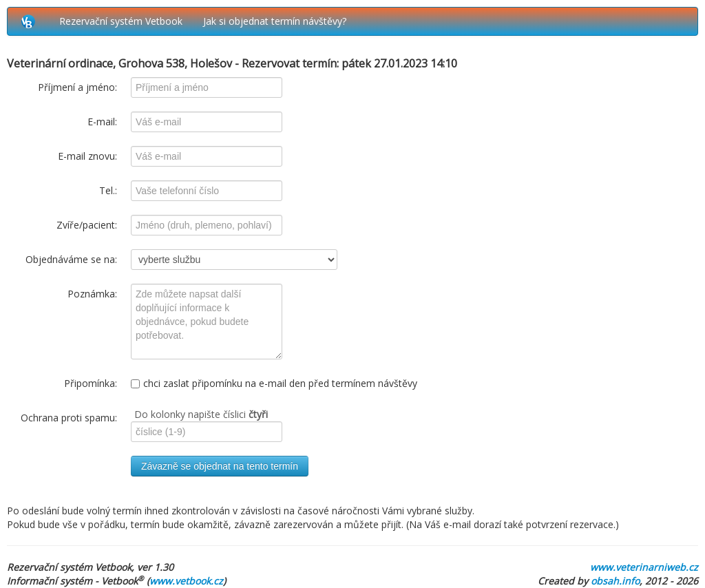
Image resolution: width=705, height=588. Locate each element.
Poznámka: (92, 294)
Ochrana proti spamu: (69, 418)
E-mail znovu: (87, 156)
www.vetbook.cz (186, 581)
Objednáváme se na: (71, 259)
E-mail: (102, 122)
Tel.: (108, 190)
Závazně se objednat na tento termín (220, 466)
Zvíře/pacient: (87, 225)
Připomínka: (91, 383)
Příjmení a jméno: (77, 87)
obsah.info (615, 581)
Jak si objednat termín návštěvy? (275, 21)
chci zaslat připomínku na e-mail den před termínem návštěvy (274, 383)
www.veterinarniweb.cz (644, 567)
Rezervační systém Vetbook (121, 21)
